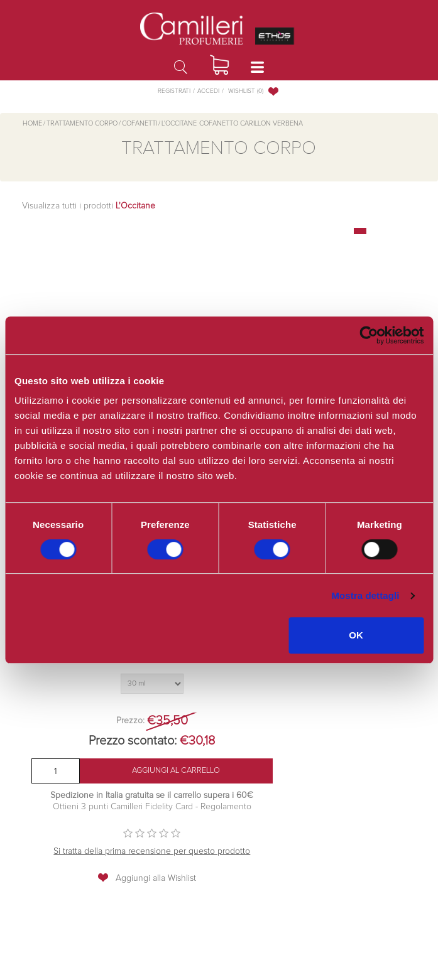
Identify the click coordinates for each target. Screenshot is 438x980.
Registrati (174, 91)
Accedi (208, 91)
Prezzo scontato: (133, 741)
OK (356, 635)
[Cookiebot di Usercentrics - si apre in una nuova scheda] (369, 335)
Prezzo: (130, 721)
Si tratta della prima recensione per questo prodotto (152, 851)
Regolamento (225, 807)
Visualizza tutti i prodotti (89, 206)
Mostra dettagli (365, 595)
